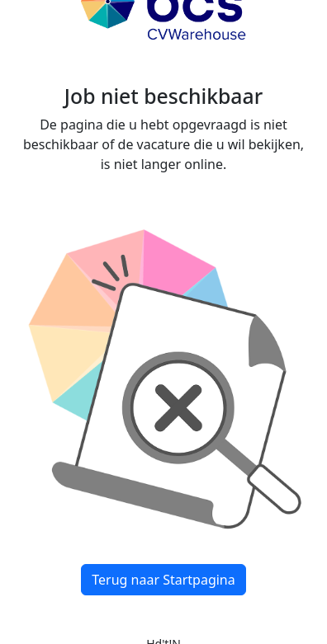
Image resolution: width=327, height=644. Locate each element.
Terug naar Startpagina (163, 580)
